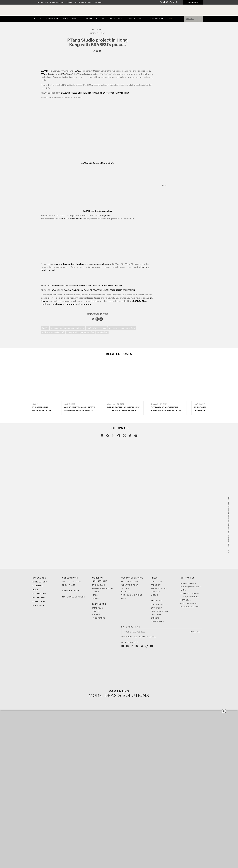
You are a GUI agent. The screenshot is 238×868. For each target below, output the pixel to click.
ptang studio (72, 332)
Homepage (39, 2)
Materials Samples (73, 597)
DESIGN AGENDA (116, 19)
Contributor (61, 2)
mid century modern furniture (122, 328)
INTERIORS (38, 19)
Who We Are (157, 605)
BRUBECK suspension (71, 219)
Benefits (126, 592)
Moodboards (98, 618)
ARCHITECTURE (52, 19)
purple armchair (87, 332)
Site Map (98, 2)
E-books (96, 615)
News (95, 595)
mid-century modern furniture (70, 264)
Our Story (156, 608)
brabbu (45, 328)
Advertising (50, 2)
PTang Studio (48, 74)
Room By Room (71, 591)
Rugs (35, 590)
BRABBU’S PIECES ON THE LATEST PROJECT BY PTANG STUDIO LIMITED (95, 93)
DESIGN (65, 19)
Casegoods (39, 578)
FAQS (124, 598)
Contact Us (188, 578)
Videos (154, 595)
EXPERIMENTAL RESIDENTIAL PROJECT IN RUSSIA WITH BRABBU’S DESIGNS (87, 285)
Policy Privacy (87, 2)
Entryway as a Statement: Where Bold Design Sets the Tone (139, 410)
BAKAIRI (45, 71)
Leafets (96, 611)
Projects (156, 592)
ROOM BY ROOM (156, 19)
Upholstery (40, 582)
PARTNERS (119, 691)
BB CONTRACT (69, 585)
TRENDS (170, 19)
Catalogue (97, 608)
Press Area (157, 582)
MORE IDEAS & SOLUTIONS (119, 696)
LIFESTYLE (88, 19)
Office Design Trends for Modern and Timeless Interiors (51, 410)
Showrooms (157, 621)
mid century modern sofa (53, 332)
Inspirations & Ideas (102, 588)
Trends (96, 592)
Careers (155, 618)
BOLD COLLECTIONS (72, 582)
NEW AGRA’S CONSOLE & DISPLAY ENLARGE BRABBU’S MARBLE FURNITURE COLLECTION (93, 290)
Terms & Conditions (132, 595)
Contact (70, 2)
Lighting (38, 586)
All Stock (39, 606)
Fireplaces (39, 602)
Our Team (156, 615)
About (77, 2)
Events (95, 598)
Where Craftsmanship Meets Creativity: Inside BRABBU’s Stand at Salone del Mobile (182, 410)
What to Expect (130, 585)
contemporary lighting (100, 264)
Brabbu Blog (98, 585)
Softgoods (39, 594)
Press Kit (156, 585)
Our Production (160, 611)
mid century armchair (96, 328)
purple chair (102, 332)
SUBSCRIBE (193, 2)
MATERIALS (76, 19)
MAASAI (78, 71)
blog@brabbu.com (190, 607)
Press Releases (159, 588)
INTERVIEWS (101, 19)
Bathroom (39, 598)
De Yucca (68, 74)
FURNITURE (131, 19)
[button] (202, 383)
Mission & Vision (130, 582)
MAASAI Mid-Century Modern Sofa (97, 163)
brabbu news (56, 328)
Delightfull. (106, 216)
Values (125, 588)
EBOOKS (142, 19)
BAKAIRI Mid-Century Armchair (97, 211)
